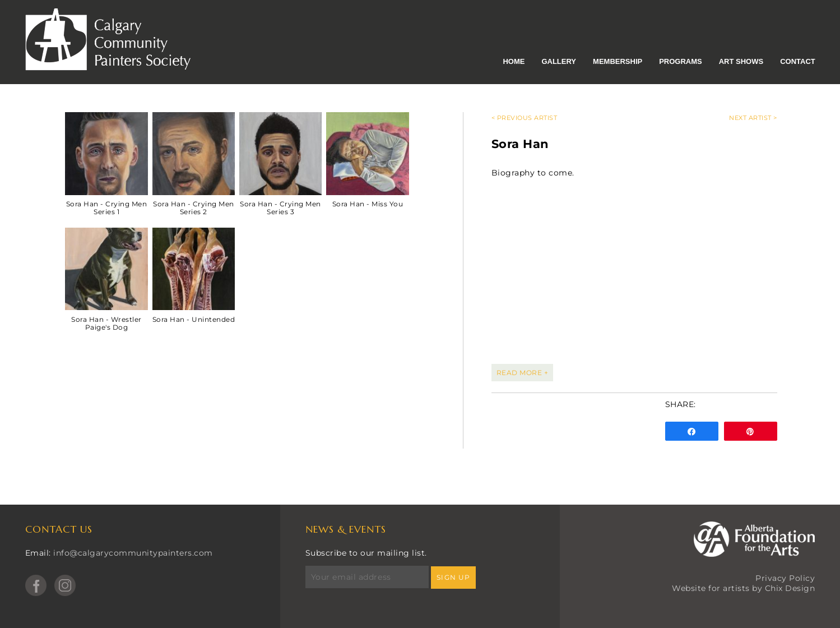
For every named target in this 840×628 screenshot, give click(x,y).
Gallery (559, 61)
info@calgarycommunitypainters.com (133, 553)
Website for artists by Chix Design (743, 588)
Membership (618, 61)
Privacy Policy (785, 578)
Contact (798, 61)
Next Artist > (753, 118)
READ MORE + (523, 373)
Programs (681, 61)
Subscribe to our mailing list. (366, 553)
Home (514, 61)
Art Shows (741, 61)
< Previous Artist (525, 118)
